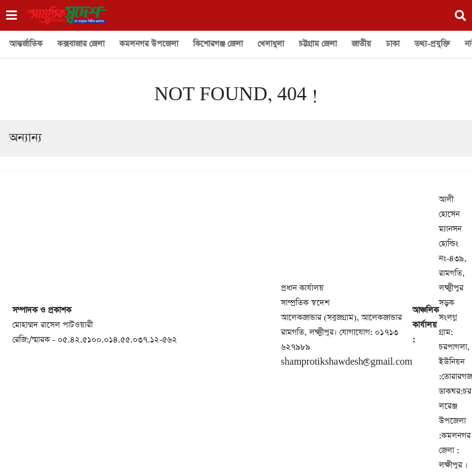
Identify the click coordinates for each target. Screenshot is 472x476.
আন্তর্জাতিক (26, 44)
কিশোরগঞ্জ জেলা (218, 44)
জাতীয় (361, 44)
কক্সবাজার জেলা (81, 44)
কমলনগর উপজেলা (149, 44)
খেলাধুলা (271, 44)
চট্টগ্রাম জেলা (318, 44)
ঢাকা (393, 44)
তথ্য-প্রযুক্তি (432, 44)
